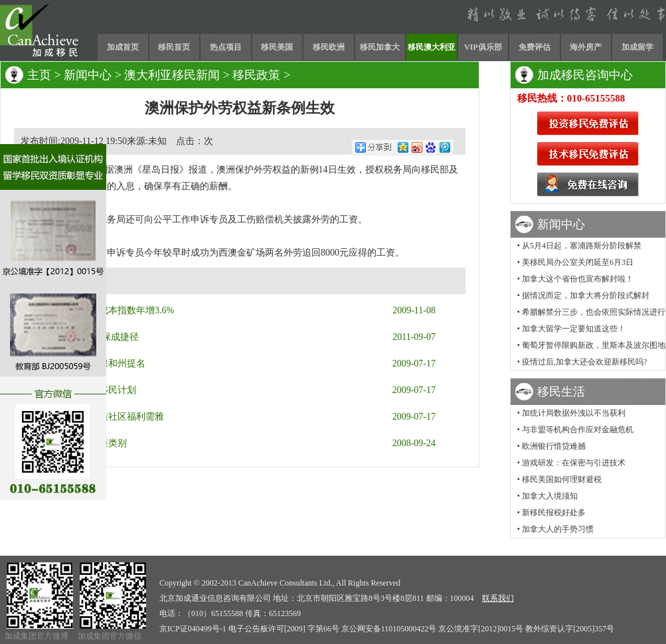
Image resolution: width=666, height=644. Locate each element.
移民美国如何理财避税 (562, 479)
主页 (39, 75)
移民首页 (174, 47)
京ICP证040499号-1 (193, 629)
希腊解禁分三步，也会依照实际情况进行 (594, 312)
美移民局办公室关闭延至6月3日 (578, 262)
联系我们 (498, 598)
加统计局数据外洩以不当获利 (574, 413)
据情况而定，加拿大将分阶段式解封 (586, 295)
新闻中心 (88, 75)
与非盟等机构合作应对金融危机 (578, 430)
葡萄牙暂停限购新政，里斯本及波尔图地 (594, 345)
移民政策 (256, 75)
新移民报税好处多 (554, 513)
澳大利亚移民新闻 (172, 75)
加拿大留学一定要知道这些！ (574, 329)
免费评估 (535, 47)
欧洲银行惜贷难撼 (554, 446)
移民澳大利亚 (432, 47)
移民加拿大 (380, 47)
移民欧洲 (329, 47)
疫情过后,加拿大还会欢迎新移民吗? (584, 362)
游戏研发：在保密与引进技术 (574, 463)
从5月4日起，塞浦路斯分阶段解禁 (582, 246)
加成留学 (637, 47)
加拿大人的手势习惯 (558, 529)
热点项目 (226, 47)
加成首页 (123, 47)
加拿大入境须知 (550, 496)
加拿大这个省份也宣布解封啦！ (578, 279)
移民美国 (277, 47)
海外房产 (586, 47)
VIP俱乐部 (483, 47)
